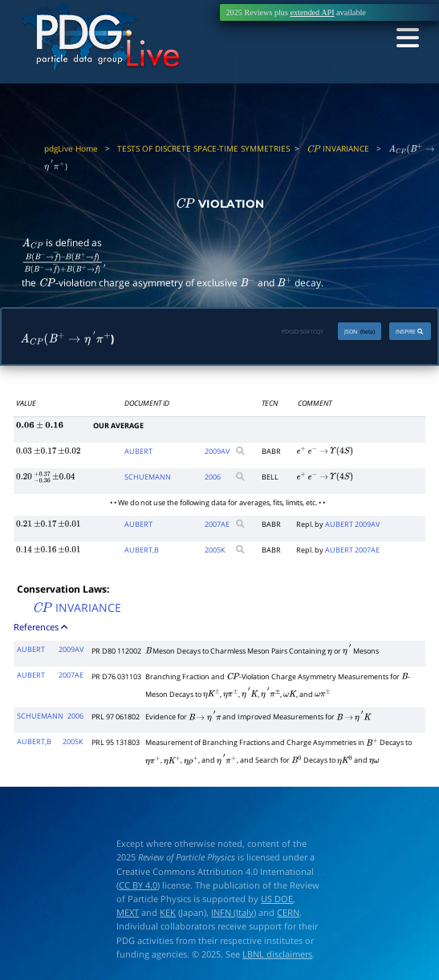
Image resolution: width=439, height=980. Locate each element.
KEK (168, 912)
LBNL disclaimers (277, 954)
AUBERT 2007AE (352, 550)
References (42, 627)
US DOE (277, 899)
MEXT (128, 912)
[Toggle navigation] (406, 38)
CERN (288, 912)
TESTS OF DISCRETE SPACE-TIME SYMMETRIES (203, 149)
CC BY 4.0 (138, 885)
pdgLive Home (71, 149)
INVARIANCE (338, 149)
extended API (312, 12)
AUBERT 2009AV (352, 524)
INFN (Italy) (234, 912)
